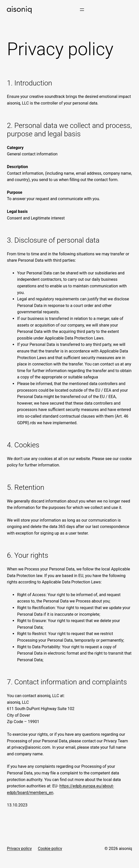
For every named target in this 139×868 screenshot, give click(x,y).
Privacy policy (19, 849)
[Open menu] (82, 10)
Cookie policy (50, 849)
